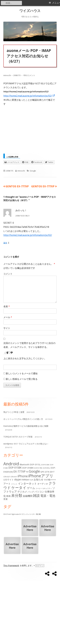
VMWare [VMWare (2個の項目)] (25, 480)
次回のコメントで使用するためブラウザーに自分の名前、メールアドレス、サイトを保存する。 (29, 345)
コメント (8, 274)
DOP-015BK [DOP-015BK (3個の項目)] (15, 468)
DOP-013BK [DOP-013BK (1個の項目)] (45, 465)
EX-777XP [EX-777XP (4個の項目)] (19, 471)
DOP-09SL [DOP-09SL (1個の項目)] (46, 468)
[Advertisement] (30, 131)
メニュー (56, 3)
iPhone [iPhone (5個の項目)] (23, 476)
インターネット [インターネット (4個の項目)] (27, 483)
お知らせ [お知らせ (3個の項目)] (38, 479)
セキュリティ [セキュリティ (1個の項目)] (47, 488)
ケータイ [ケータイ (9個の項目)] (19, 488)
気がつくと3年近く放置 (14, 412)
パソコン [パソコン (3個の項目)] (39, 492)
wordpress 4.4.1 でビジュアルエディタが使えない (26, 444)
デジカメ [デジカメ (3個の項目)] (22, 492)
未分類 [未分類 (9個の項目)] (17, 495)
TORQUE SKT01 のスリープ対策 (18, 437)
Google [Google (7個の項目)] (34, 471)
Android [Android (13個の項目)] (11, 464)
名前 (7, 306)
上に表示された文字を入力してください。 (25, 358)
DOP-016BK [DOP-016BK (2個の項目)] (28, 468)
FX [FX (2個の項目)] (27, 472)
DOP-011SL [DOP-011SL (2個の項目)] (35, 464)
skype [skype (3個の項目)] (18, 479)
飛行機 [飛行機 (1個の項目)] (38, 514)
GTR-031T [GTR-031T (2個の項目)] (50, 472)
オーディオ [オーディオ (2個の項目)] (43, 484)
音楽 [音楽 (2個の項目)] (6, 499)
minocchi (7, 75)
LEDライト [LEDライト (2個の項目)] (9, 480)
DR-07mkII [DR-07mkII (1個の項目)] (7, 514)
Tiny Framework (11, 566)
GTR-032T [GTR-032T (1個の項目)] (7, 477)
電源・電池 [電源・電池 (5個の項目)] (48, 496)
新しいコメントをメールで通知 (22, 373)
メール (8, 317)
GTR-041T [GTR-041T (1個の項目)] (14, 477)
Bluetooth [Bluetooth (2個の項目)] (24, 464)
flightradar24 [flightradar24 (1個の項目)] (16, 514)
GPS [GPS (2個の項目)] (42, 472)
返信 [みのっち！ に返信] (5, 243)
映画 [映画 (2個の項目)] (8, 496)
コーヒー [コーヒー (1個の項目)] (39, 488)
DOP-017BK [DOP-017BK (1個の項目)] (38, 468)
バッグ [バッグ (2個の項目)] (31, 492)
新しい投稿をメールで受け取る (22, 379)
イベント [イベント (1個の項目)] (14, 484)
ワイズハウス (30, 11)
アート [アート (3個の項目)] (7, 484)
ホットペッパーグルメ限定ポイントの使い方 (23, 419)
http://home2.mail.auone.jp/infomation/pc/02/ (29, 96)
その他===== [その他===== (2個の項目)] (50, 480)
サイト (7, 328)
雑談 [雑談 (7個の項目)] (36, 496)
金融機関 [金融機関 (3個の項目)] (28, 496)
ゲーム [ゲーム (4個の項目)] (31, 488)
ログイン (40, 566)
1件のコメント (29, 75)
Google (33, 171)
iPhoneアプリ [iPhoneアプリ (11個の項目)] (41, 476)
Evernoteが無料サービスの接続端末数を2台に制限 (26, 426)
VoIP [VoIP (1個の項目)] (32, 480)
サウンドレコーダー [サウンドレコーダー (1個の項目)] (28, 514)
